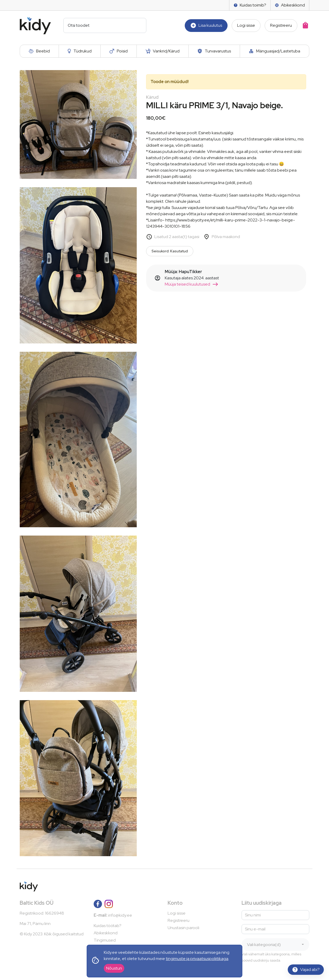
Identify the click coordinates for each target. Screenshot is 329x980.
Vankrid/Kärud (163, 51)
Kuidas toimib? (250, 5)
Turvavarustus (214, 51)
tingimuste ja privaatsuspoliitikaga (197, 959)
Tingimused (105, 940)
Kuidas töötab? (108, 926)
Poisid (119, 51)
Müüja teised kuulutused (192, 284)
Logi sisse (246, 25)
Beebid (39, 51)
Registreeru (281, 25)
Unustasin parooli (183, 928)
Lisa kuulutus (206, 25)
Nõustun (114, 968)
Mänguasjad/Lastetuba (275, 51)
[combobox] (275, 944)
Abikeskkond (290, 5)
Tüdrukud (80, 51)
